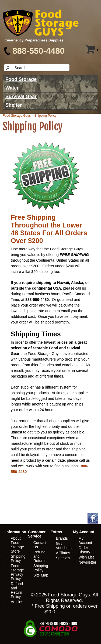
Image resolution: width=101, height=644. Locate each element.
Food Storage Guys (17, 116)
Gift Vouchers (64, 546)
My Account (85, 540)
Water (12, 88)
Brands (62, 538)
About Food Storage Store (17, 545)
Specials (63, 558)
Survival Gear (21, 97)
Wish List (86, 557)
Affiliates (63, 553)
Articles (17, 602)
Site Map (41, 575)
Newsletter (87, 562)
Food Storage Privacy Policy (17, 572)
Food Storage (21, 79)
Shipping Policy (45, 116)
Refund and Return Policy (17, 590)
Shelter (14, 105)
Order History (84, 550)
